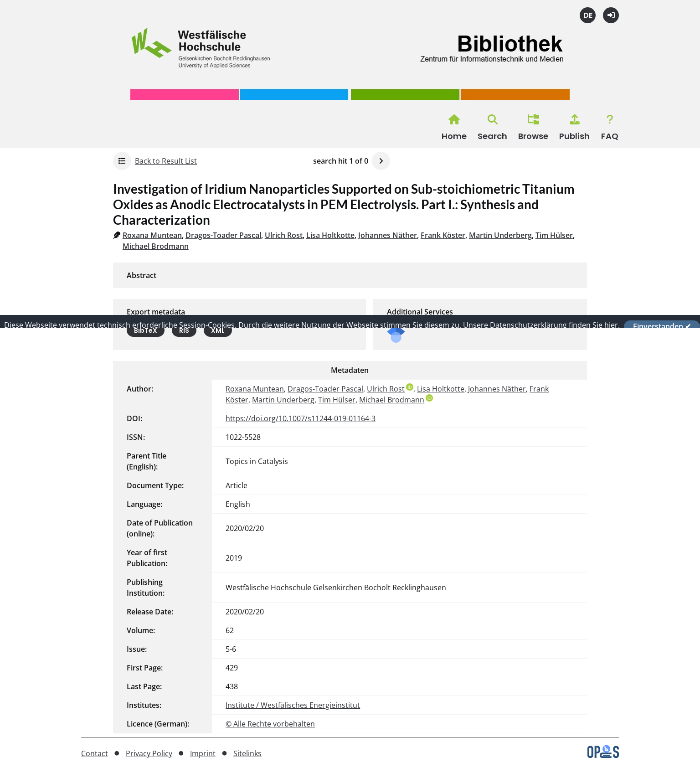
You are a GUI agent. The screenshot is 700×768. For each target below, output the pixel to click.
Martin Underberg (500, 235)
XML (218, 330)
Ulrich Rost (284, 235)
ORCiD (410, 387)
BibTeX (146, 330)
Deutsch (588, 15)
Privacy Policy (149, 753)
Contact (95, 753)
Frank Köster (443, 235)
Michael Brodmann (156, 246)
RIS (184, 330)
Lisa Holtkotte (330, 235)
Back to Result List (166, 161)
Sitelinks (247, 753)
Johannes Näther (388, 235)
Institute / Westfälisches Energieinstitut (293, 705)
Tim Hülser (554, 235)
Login (611, 15)
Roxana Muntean (152, 235)
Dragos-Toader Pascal (223, 235)
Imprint (203, 753)
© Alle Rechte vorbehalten (270, 724)
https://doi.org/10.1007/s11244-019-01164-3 (301, 418)
